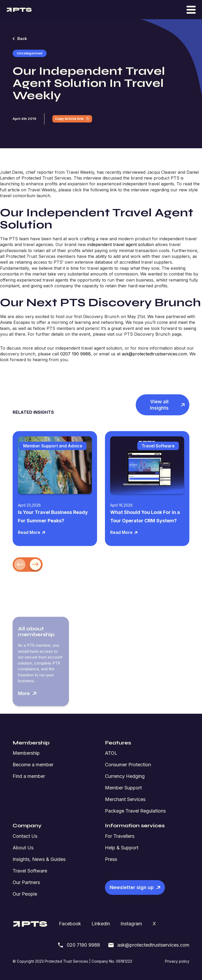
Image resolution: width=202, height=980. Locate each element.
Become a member (33, 765)
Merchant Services (125, 799)
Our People (25, 894)
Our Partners (26, 882)
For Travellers (120, 836)
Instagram (131, 924)
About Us (23, 848)
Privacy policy (177, 961)
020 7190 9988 (79, 945)
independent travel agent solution (121, 244)
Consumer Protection (128, 765)
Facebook (70, 924)
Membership (26, 753)
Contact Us (25, 836)
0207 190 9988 (75, 354)
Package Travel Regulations (135, 811)
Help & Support (122, 848)
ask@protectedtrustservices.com (154, 354)
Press (111, 859)
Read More (32, 532)
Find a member (29, 776)
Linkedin (101, 924)
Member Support (123, 788)
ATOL (111, 753)
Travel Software (30, 871)
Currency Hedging (125, 776)
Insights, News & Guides (39, 859)
